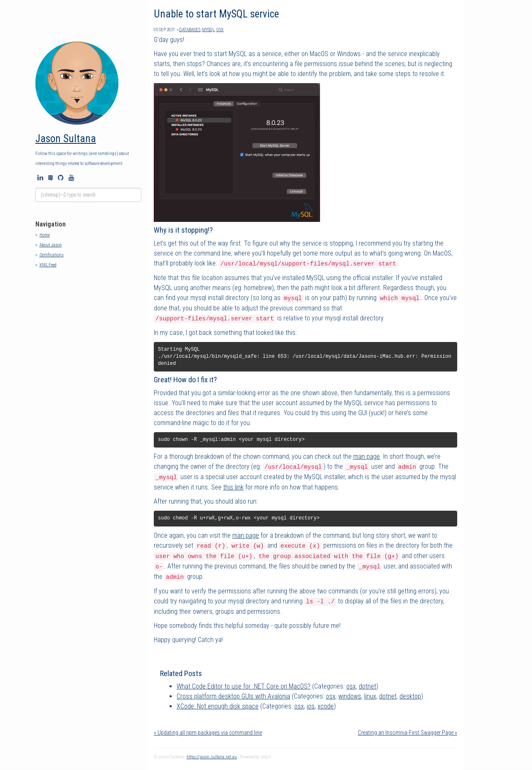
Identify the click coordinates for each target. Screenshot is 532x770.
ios (311, 706)
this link (233, 487)
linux (370, 696)
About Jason (51, 245)
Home (45, 235)
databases (190, 30)
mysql (208, 30)
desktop (410, 696)
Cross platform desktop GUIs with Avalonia (233, 696)
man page (367, 456)
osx (220, 30)
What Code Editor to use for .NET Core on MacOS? (244, 686)
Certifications (52, 255)
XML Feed (48, 265)
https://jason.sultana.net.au (212, 757)
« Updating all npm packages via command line (208, 733)
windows (350, 696)
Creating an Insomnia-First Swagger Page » (408, 733)
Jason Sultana (66, 139)
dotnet (367, 686)
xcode (326, 706)
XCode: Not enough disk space (218, 706)
